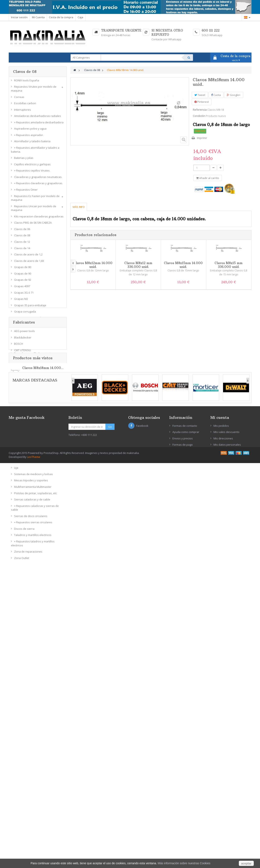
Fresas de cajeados (26, 412)
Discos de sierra (24, 530)
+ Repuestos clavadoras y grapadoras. (38, 185)
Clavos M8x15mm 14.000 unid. (183, 265)
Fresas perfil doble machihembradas (37, 406)
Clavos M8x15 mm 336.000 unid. (229, 265)
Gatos (18, 431)
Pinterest (202, 102)
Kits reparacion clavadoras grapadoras (39, 218)
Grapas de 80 (23, 269)
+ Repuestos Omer (26, 191)
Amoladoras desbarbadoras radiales (38, 118)
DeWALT (19, 679)
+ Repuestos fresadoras (29, 368)
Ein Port (19, 685)
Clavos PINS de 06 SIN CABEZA (33, 224)
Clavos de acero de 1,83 (29, 262)
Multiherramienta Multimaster (33, 488)
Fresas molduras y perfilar (31, 393)
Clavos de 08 (22, 237)
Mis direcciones (223, 819)
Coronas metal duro (27, 425)
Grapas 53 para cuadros (29, 320)
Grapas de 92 (23, 282)
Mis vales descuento (226, 813)
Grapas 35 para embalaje (30, 307)
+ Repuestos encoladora (30, 349)
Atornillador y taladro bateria (32, 143)
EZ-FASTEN (21, 691)
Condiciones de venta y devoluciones (186, 834)
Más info (79, 207)
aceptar (246, 863)
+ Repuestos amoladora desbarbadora (39, 124)
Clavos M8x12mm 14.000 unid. (93, 265)
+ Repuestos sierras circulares (33, 524)
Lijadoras (20, 450)
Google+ (234, 95)
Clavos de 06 (22, 231)
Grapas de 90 (23, 275)
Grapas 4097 (22, 288)
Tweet (200, 95)
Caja (80, 17)
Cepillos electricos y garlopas (32, 166)
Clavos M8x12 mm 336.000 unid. (138, 265)
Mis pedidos (221, 807)
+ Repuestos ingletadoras (30, 444)
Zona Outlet (22, 560)
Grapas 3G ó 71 (24, 294)
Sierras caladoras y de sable (32, 501)
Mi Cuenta (38, 17)
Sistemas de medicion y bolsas (34, 476)
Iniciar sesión (19, 17)
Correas (19, 99)
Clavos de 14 (22, 250)
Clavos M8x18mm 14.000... (43, 738)
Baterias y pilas (24, 160)
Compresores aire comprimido (33, 332)
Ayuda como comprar (186, 813)
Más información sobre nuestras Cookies (184, 863)
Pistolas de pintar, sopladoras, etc (35, 495)
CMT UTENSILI (23, 666)
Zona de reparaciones (28, 553)
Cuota (216, 95)
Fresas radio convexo (28, 387)
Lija (16, 470)
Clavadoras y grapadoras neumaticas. (38, 179)
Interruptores (23, 111)
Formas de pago (183, 825)
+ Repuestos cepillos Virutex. (32, 172)
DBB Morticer (22, 672)
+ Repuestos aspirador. (29, 137)
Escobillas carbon (25, 105)
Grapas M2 (21, 301)
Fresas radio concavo (28, 381)
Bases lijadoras (24, 463)
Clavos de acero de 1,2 (28, 256)
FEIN (17, 698)
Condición (199, 116)
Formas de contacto (185, 807)
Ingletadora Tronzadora (29, 438)
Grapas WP (21, 326)
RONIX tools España (27, 82)
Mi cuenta (220, 798)
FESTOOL (20, 704)
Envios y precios (183, 819)
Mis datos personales (227, 825)
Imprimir (202, 138)
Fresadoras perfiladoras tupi (32, 355)
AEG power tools (24, 647)
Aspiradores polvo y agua (30, 130)
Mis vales (219, 832)
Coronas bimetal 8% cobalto (32, 419)
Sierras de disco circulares (31, 518)
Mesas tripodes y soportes (31, 482)
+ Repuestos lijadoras (28, 457)
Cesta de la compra (61, 17)
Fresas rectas (23, 374)
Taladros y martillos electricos (33, 537)
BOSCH (19, 660)
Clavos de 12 (22, 243)
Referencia (200, 110)
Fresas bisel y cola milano (30, 400)
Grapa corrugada (25, 313)
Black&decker (23, 653)
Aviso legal (179, 842)
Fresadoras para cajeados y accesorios (39, 362)
